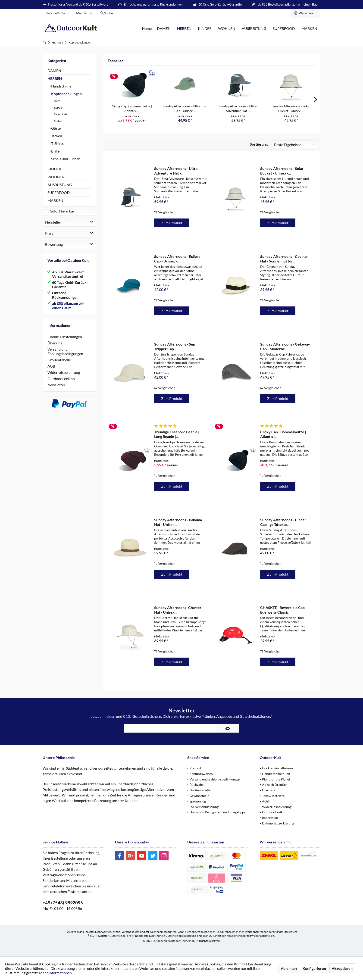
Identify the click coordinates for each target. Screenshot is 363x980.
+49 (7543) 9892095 (63, 903)
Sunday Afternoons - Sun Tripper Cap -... (175, 346)
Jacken (56, 136)
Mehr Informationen (55, 973)
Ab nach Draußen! (275, 785)
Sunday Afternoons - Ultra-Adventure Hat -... (238, 108)
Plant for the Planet (276, 779)
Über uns (55, 348)
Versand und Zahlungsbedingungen (65, 356)
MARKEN (55, 200)
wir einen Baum (309, 4)
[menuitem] (305, 13)
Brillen (56, 151)
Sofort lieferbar (62, 216)
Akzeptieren (342, 968)
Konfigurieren (314, 968)
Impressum (270, 818)
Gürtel (56, 128)
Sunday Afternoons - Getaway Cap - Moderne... (285, 346)
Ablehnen (289, 968)
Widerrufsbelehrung (64, 377)
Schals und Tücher (65, 159)
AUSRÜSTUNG (60, 185)
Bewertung (54, 249)
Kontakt (195, 768)
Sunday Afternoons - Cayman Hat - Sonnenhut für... (284, 259)
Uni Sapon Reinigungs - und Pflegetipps (217, 812)
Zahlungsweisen (201, 774)
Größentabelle (59, 364)
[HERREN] (184, 29)
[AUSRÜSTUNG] (254, 29)
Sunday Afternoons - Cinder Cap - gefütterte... (283, 522)
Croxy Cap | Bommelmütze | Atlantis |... (132, 108)
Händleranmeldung (276, 774)
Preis (49, 238)
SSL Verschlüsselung (204, 807)
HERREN (55, 78)
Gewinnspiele (199, 796)
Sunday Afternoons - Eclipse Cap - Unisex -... (177, 259)
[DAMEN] (164, 29)
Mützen (58, 121)
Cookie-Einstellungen (65, 341)
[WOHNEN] (227, 29)
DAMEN (54, 70)
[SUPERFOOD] (284, 29)
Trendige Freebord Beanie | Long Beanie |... (177, 434)
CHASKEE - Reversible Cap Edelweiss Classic (282, 610)
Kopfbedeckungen (66, 94)
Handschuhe (61, 86)
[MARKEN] (309, 29)
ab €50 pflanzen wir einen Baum (68, 310)
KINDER (54, 169)
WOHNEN (56, 177)
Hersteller (53, 227)
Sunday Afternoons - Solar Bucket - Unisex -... (291, 108)
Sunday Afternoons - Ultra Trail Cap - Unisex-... (185, 108)
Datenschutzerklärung (278, 823)
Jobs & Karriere (273, 796)
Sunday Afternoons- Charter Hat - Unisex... (178, 610)
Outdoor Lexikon (61, 383)
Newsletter (56, 389)
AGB (51, 371)
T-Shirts (57, 143)
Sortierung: (259, 144)
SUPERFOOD (59, 192)
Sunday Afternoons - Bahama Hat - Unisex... (178, 522)
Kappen (58, 108)
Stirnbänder (61, 114)
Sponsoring (198, 801)
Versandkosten (131, 932)
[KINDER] (205, 29)
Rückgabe (197, 785)
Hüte (57, 101)
